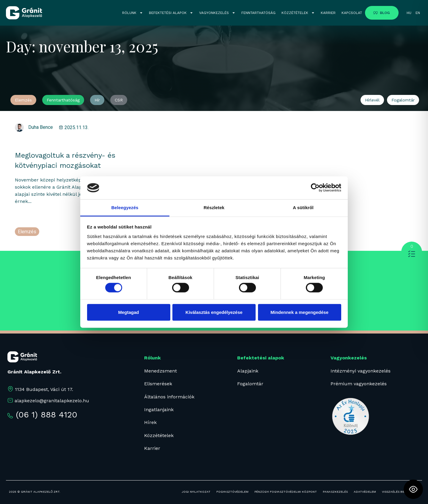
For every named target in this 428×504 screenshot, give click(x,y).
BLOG (385, 13)
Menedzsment (160, 371)
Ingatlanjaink (159, 410)
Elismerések (158, 384)
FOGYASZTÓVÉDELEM (232, 492)
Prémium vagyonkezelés (359, 384)
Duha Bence (41, 127)
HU (409, 13)
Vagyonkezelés (349, 358)
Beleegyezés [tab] (125, 208)
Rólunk (152, 358)
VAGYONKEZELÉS (217, 13)
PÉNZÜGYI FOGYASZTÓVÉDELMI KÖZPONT (286, 492)
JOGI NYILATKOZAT (196, 492)
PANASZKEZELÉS (335, 492)
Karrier (152, 448)
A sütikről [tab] (303, 208)
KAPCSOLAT (352, 13)
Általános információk (169, 397)
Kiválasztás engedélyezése (214, 312)
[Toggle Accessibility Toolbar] (413, 489)
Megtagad (128, 312)
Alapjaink (248, 371)
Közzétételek (159, 435)
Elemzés (27, 232)
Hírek (150, 422)
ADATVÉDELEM (365, 492)
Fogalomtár (250, 384)
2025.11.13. (77, 127)
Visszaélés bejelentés (401, 492)
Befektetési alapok (261, 358)
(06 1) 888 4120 (47, 415)
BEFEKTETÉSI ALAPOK (171, 13)
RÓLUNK (133, 13)
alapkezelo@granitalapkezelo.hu (52, 401)
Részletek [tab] (214, 208)
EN (418, 13)
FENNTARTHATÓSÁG (258, 13)
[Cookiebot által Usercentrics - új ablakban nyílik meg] (315, 188)
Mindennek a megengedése (299, 312)
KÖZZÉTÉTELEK (298, 13)
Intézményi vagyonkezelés (361, 371)
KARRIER (328, 13)
